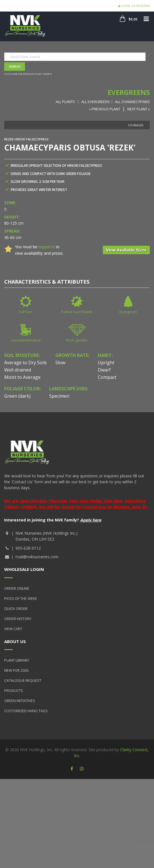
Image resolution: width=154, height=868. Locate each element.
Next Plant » (139, 109)
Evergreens (129, 92)
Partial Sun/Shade (77, 312)
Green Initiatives (20, 701)
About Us (15, 641)
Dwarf (104, 370)
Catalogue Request (23, 680)
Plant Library (17, 660)
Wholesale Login (24, 569)
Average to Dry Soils (26, 363)
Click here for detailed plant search (28, 74)
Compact (107, 377)
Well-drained (18, 370)
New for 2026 (16, 670)
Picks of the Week (21, 598)
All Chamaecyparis (132, 102)
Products (14, 691)
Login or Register (134, 6)
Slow (60, 363)
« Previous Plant (105, 109)
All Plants (65, 102)
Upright (106, 363)
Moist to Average (22, 377)
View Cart (13, 629)
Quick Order (16, 609)
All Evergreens (96, 102)
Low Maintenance (26, 340)
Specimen (59, 396)
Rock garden (77, 340)
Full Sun (26, 312)
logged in (46, 247)
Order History (18, 619)
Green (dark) (17, 396)
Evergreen (128, 312)
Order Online (17, 588)
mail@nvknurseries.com (37, 557)
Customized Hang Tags (26, 711)
